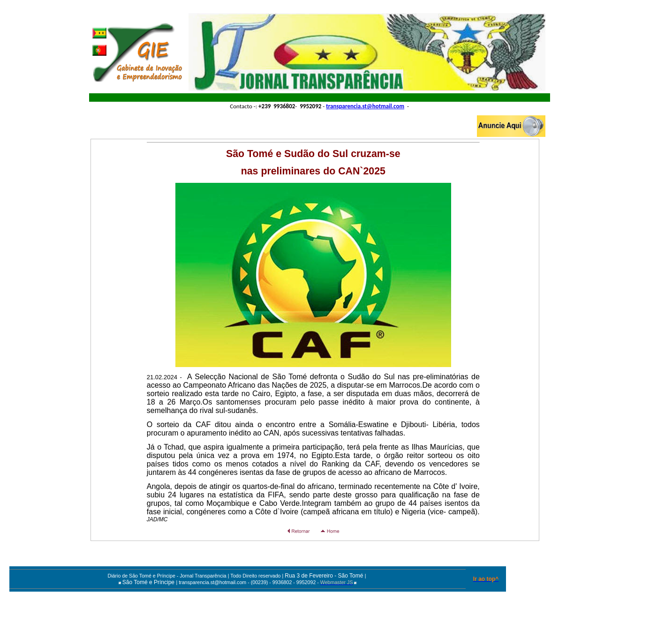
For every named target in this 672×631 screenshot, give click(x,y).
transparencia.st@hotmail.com (365, 106)
